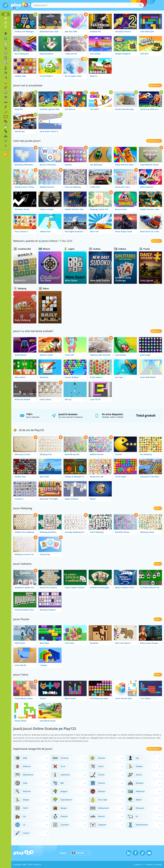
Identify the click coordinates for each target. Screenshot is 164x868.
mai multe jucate (154, 141)
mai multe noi (155, 85)
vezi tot (158, 508)
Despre (63, 853)
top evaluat (156, 331)
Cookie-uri (138, 864)
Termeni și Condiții (154, 864)
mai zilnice (156, 241)
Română (78, 853)
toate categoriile (154, 749)
